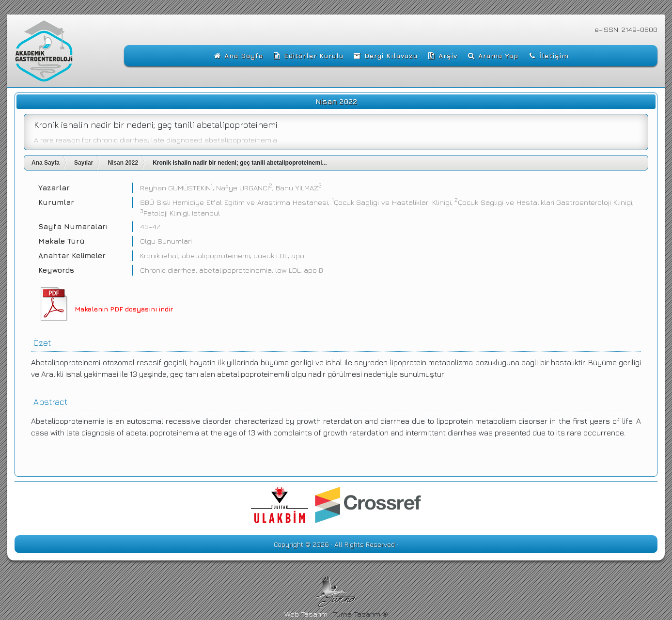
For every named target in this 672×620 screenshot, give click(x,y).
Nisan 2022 (123, 163)
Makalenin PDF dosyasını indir (124, 309)
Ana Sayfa (46, 163)
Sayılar (84, 163)
